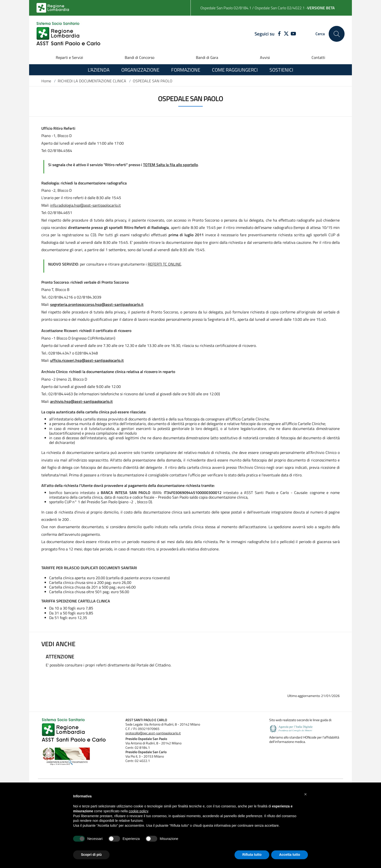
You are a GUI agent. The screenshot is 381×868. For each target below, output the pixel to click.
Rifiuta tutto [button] (252, 855)
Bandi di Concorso (140, 57)
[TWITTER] (286, 34)
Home (46, 81)
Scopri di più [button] (91, 855)
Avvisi (265, 57)
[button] (305, 794)
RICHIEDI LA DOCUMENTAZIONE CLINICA (92, 81)
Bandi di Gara (207, 57)
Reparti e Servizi (69, 57)
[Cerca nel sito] (337, 34)
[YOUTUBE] (293, 34)
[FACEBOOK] (278, 34)
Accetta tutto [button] (290, 855)
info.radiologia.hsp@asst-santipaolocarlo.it (85, 205)
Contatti (318, 57)
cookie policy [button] (138, 811)
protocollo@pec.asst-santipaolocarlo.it (153, 733)
